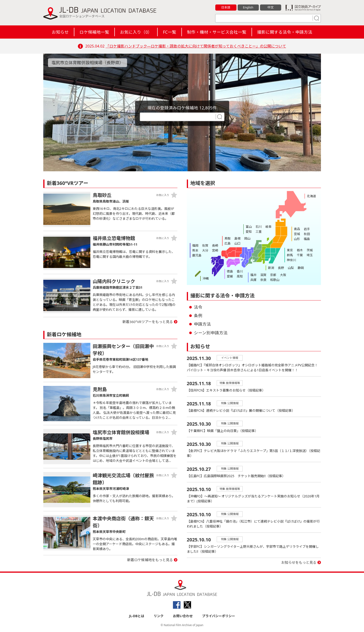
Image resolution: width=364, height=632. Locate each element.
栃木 (300, 250)
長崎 (215, 245)
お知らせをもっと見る (299, 563)
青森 (297, 229)
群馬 (290, 255)
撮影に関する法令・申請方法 (285, 32)
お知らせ (60, 32)
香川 (240, 271)
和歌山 (275, 280)
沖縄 (206, 278)
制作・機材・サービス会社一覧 (217, 32)
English (248, 7)
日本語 (226, 7)
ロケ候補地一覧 (94, 32)
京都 (273, 275)
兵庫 (253, 280)
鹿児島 (197, 255)
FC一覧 (169, 32)
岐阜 (268, 227)
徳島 (230, 271)
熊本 (195, 250)
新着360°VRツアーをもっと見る (148, 322)
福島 (307, 239)
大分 (205, 250)
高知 (240, 276)
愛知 (249, 232)
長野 (281, 268)
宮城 (297, 234)
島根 (237, 238)
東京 (290, 250)
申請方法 (202, 324)
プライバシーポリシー (219, 616)
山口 (237, 243)
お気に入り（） (136, 32)
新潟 (271, 268)
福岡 (195, 245)
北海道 (311, 196)
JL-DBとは (137, 616)
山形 (297, 239)
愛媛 (230, 276)
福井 (253, 275)
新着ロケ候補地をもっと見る (150, 560)
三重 (259, 232)
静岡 (301, 268)
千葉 (300, 255)
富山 (249, 227)
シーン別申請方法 (211, 333)
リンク (159, 616)
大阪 (283, 275)
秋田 (307, 234)
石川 (259, 227)
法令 (198, 307)
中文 (271, 7)
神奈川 (291, 260)
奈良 (263, 280)
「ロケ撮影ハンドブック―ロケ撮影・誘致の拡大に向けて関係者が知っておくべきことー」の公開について (196, 46)
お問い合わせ (183, 616)
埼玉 (310, 255)
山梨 (291, 268)
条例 (198, 316)
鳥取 (228, 238)
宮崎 (215, 250)
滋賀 (263, 275)
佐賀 (205, 245)
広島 (228, 243)
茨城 (310, 250)
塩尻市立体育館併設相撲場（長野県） (88, 63)
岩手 (307, 229)
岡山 (247, 238)
